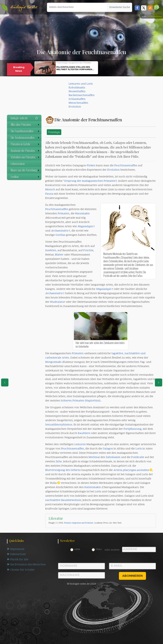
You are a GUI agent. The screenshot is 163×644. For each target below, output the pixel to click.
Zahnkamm (113, 457)
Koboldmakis (77, 88)
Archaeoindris (60, 231)
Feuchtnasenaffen (126, 166)
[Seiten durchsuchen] (77, 7)
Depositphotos (155, 16)
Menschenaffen (78, 103)
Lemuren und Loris (81, 84)
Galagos (108, 449)
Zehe (59, 462)
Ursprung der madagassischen (84, 181)
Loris (139, 449)
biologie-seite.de (24, 118)
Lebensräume (18, 164)
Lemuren (80, 444)
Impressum (16, 549)
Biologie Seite (24, 7)
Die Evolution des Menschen (27, 565)
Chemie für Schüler (21, 570)
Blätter (59, 255)
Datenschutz (17, 554)
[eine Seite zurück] (5, 382)
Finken (91, 166)
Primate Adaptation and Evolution (79, 523)
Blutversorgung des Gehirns (63, 470)
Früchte (88, 251)
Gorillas (60, 235)
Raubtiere (84, 433)
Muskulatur (58, 302)
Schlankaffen (77, 99)
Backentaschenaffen (82, 95)
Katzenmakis (93, 487)
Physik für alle (18, 560)
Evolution (75, 107)
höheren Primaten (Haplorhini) (81, 401)
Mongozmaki (53, 362)
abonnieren (132, 576)
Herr (77, 549)
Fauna (49, 194)
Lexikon (25, 177)
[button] (157, 7)
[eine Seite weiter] (159, 382)
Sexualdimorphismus (59, 425)
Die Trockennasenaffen (25, 138)
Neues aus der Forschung (25, 170)
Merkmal (94, 457)
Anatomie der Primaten (25, 151)
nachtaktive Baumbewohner (63, 500)
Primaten (109, 181)
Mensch (50, 190)
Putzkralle (138, 457)
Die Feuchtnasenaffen (25, 131)
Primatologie (54, 132)
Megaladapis (85, 227)
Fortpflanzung (133, 429)
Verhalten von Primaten (25, 157)
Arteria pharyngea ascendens (131, 470)
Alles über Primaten (25, 124)
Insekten (51, 251)
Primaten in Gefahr (25, 144)
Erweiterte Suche (120, 7)
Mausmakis (82, 214)
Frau (99, 549)
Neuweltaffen (77, 92)
